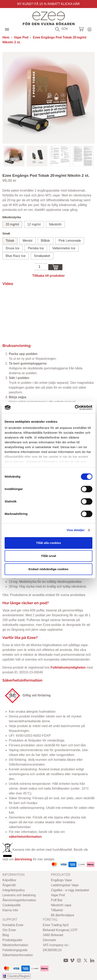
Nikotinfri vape (61, 905)
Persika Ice (36, 248)
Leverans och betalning (19, 895)
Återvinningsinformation (19, 900)
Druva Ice (12, 248)
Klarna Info (10, 910)
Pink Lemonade (70, 241)
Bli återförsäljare (63, 915)
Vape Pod (21, 37)
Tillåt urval (49, 556)
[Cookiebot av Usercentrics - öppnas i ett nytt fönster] (75, 407)
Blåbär (45, 241)
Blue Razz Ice (16, 256)
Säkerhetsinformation (18, 955)
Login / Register (90, 29)
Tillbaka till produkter (48, 276)
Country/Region (18, 976)
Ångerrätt (9, 885)
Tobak (10, 241)
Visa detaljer (76, 530)
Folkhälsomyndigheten (68, 667)
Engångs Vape (61, 880)
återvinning (23, 859)
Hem (6, 37)
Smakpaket (42, 256)
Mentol (28, 241)
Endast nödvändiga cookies (48, 569)
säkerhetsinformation (25, 837)
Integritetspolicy (14, 890)
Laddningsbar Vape (65, 885)
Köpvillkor (9, 880)
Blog (6, 935)
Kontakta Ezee (13, 925)
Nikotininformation (15, 945)
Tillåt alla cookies (48, 543)
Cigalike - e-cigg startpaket (70, 890)
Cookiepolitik (12, 905)
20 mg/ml (12, 224)
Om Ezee (9, 930)
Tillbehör (57, 910)
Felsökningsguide (15, 950)
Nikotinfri (55, 224)
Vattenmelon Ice (64, 248)
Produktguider (12, 940)
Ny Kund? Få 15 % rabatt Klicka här (48, 4)
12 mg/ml (34, 224)
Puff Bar (57, 900)
